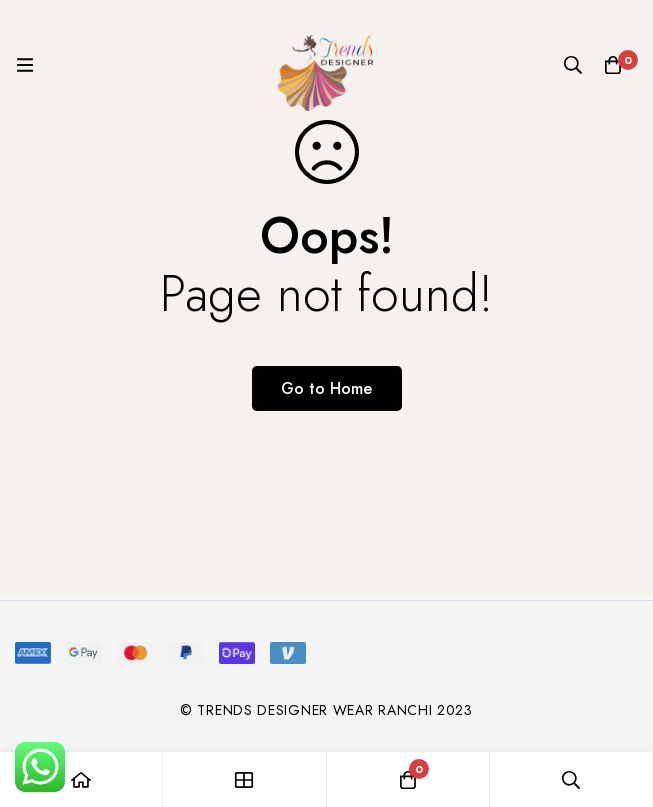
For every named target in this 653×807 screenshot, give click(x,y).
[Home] (81, 779)
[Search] (573, 65)
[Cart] (613, 65)
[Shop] (244, 779)
